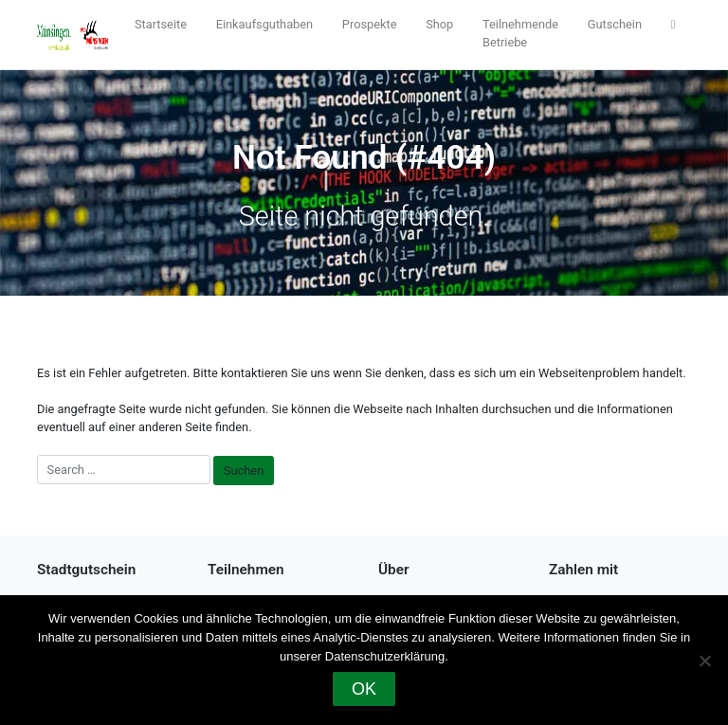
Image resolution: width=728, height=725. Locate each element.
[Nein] (704, 661)
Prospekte (370, 24)
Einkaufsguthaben (264, 24)
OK (364, 689)
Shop (439, 24)
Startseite (161, 24)
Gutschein (615, 24)
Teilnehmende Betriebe (520, 33)
